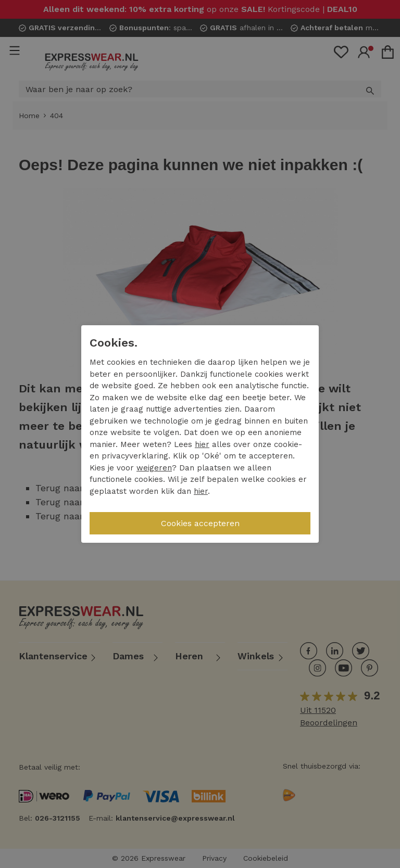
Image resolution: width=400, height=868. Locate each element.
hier (202, 444)
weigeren (154, 468)
